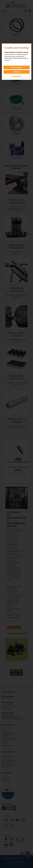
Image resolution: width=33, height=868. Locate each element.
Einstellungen (17, 76)
